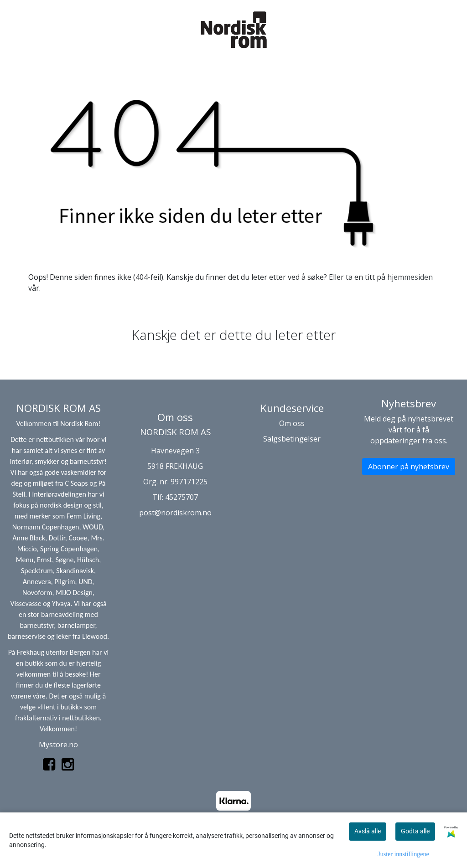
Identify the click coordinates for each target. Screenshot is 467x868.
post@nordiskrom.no (175, 513)
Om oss (292, 423)
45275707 (182, 497)
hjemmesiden (410, 277)
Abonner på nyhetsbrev (409, 467)
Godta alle (415, 831)
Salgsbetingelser (292, 439)
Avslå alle (368, 831)
